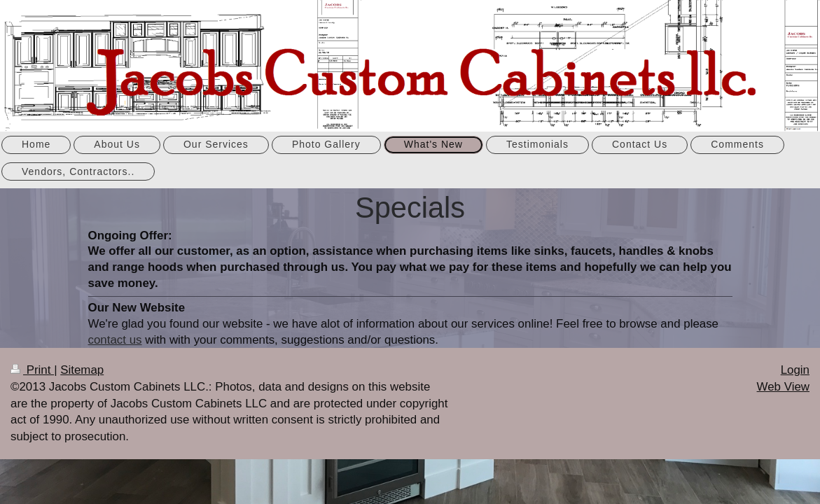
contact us (115, 340)
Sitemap (82, 370)
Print (32, 370)
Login (795, 370)
